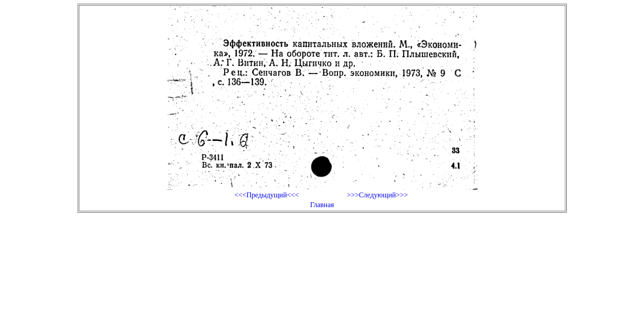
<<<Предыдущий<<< (267, 195)
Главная (322, 205)
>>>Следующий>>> (377, 195)
